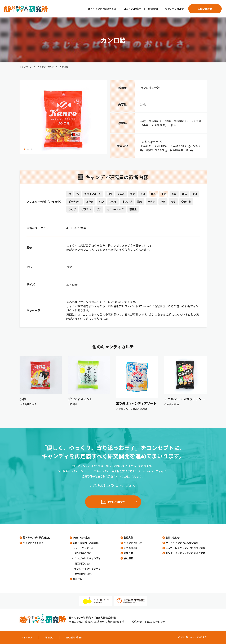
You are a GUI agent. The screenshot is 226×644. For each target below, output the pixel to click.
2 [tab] (28, 149)
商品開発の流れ (83, 553)
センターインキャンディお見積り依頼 (185, 553)
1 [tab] (25, 149)
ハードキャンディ (84, 548)
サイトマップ (26, 637)
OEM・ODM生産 (132, 9)
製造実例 (153, 9)
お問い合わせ (205, 9)
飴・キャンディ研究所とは (102, 9)
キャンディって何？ (33, 543)
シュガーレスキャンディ (88, 558)
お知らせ (128, 553)
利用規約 (49, 637)
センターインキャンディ (88, 569)
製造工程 (78, 579)
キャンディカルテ (174, 9)
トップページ (26, 67)
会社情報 (128, 558)
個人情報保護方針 (74, 637)
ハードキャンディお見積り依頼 (182, 543)
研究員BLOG (130, 548)
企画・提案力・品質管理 (86, 543)
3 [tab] (31, 149)
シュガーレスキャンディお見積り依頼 (185, 548)
